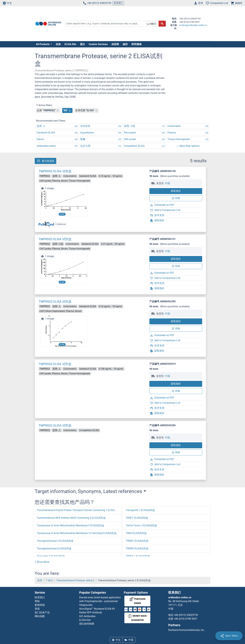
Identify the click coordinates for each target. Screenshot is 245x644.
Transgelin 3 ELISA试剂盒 (51, 556)
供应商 (115, 44)
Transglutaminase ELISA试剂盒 (54, 548)
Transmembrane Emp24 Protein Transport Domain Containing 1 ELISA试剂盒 (79, 510)
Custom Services (98, 44)
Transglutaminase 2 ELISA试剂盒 (55, 541)
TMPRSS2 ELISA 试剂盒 (55, 171)
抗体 (58, 44)
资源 (37, 609)
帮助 (37, 601)
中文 (7, 3)
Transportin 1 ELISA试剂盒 (140, 510)
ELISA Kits (70, 44)
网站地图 (40, 616)
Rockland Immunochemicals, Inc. (186, 630)
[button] (42, 562)
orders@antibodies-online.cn (193, 25)
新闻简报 (40, 605)
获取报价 (176, 191)
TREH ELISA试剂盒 (136, 533)
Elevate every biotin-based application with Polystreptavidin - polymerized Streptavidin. (100, 601)
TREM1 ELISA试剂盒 (137, 541)
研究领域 (136, 44)
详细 (176, 198)
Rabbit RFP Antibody (91, 612)
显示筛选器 (45, 161)
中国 (167, 183)
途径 (125, 44)
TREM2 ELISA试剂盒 (137, 548)
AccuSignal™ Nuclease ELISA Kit (97, 609)
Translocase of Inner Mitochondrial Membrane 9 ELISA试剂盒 (71, 525)
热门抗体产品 (42, 612)
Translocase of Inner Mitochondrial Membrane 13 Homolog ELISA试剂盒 (77, 533)
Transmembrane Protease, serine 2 (75, 580)
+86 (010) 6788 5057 (186, 619)
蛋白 (82, 44)
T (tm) (49, 580)
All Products (43, 44)
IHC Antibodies (87, 616)
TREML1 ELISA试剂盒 (138, 556)
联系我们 (118, 3)
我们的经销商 (87, 624)
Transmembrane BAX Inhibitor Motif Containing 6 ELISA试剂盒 (71, 518)
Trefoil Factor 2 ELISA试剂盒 (141, 525)
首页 (40, 580)
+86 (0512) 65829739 (97, 3)
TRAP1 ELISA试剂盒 (137, 518)
